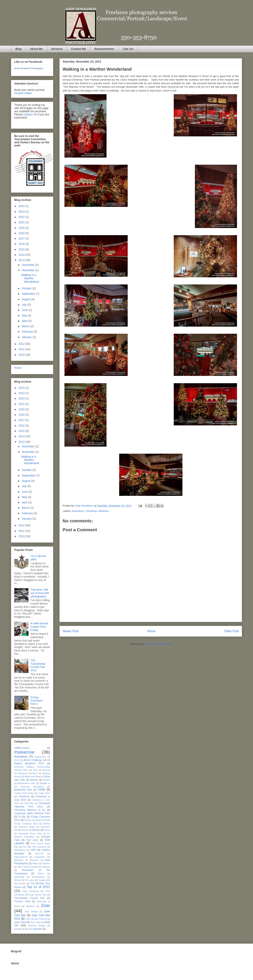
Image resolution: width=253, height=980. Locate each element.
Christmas (91, 511)
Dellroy (47, 824)
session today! (23, 93)
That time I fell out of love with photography (40, 593)
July (25, 305)
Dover (47, 830)
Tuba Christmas (30, 891)
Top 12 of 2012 (38, 887)
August (26, 299)
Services (57, 49)
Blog (18, 49)
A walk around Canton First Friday (39, 627)
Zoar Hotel (20, 922)
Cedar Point (44, 793)
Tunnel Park (40, 895)
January (27, 337)
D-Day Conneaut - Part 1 (37, 701)
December (28, 265)
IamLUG (39, 854)
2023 (22, 212)
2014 (22, 255)
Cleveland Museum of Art (30, 810)
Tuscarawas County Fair (29, 898)
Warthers (104, 511)
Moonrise (34, 860)
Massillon (19, 860)
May (25, 316)
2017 (22, 239)
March (26, 326)
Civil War (29, 803)
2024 (22, 206)
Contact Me (78, 49)
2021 (22, 222)
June (25, 310)
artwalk (18, 929)
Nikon (35, 863)
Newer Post (71, 631)
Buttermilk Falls (23, 790)
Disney (36, 830)
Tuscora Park (22, 901)
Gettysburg (20, 850)
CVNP (41, 790)
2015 (22, 249)
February (28, 332)
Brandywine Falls (26, 783)
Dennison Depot (27, 827)
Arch (35, 770)
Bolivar (34, 780)
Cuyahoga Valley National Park (32, 813)
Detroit (25, 830)
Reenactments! (104, 49)
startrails (37, 929)
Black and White (33, 777)
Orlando (46, 867)
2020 (22, 228)
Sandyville (19, 877)
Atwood (46, 770)
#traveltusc (78, 511)
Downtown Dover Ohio (30, 834)
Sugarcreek (44, 880)
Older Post (231, 631)
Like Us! (128, 49)
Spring (17, 880)
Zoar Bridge (31, 912)
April (25, 321)
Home (151, 631)
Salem (41, 874)
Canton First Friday (24, 793)
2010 (22, 355)
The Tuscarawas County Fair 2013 (38, 665)
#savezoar (24, 752)
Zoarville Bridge (37, 926)
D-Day (22, 817)
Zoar (45, 905)
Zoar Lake (35, 922)
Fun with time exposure (35, 847)
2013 (22, 260)
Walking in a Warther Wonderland (30, 278)
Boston (47, 780)
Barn (35, 773)
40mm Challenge (33, 760)
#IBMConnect (22, 748)
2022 (22, 217)
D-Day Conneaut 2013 (35, 820)
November (28, 270)
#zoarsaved (40, 757)
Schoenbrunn (38, 877)
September (29, 294)
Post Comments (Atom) (159, 644)
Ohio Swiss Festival (28, 867)
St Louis (30, 880)
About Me (36, 49)
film (27, 929)
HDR (33, 850)
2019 (22, 233)
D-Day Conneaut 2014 (26, 824)
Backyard (23, 773)
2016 (22, 244)
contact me (30, 114)
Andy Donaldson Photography (29, 68)
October (27, 288)
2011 (22, 349)
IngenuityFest (21, 857)
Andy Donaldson (84, 506)
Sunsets (22, 883)
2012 (22, 344)
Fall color (32, 840)
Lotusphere (40, 857)
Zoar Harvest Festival (36, 919)
